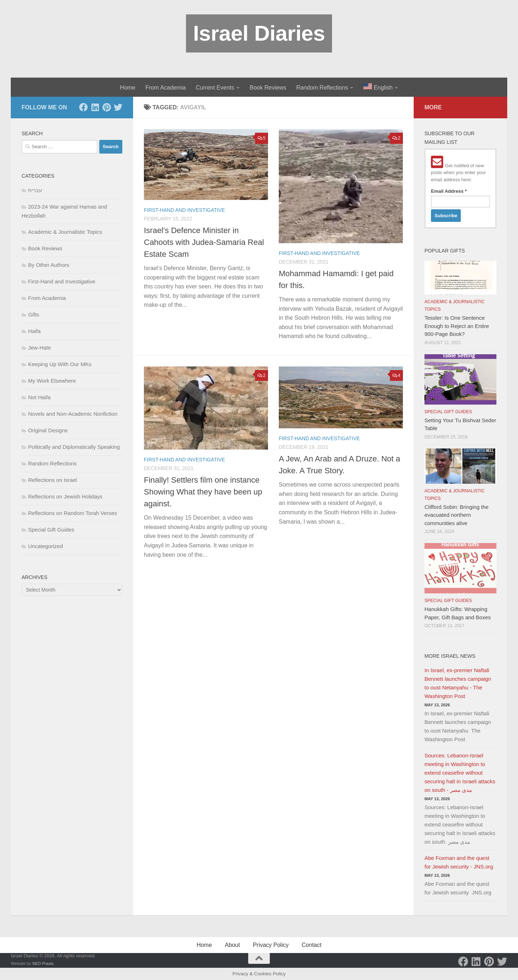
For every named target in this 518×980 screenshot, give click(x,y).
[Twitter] (118, 107)
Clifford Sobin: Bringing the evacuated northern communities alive (456, 515)
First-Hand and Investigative (184, 210)
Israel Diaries (259, 33)
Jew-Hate (39, 348)
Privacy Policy (271, 945)
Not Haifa (39, 397)
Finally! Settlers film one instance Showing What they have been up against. (203, 492)
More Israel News (450, 656)
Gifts (34, 314)
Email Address (449, 191)
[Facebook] (83, 107)
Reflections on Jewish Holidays (65, 496)
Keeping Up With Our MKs (60, 364)
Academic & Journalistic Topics (65, 232)
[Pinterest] (106, 107)
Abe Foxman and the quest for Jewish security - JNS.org (459, 862)
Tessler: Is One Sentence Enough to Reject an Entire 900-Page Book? (457, 326)
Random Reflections (322, 88)
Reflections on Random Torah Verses (72, 513)
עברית (35, 190)
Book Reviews (268, 88)
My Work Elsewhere (52, 381)
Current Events (215, 88)
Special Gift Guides (51, 530)
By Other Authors (49, 265)
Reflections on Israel (53, 480)
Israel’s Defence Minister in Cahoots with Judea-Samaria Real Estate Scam (204, 242)
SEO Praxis (43, 963)
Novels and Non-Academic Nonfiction (73, 414)
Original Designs (48, 430)
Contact (311, 945)
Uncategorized (46, 546)
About (232, 945)
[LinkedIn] (95, 107)
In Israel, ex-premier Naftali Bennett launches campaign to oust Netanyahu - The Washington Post (458, 683)
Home (128, 88)
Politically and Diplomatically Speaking (74, 447)
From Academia (165, 88)
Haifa (34, 331)
